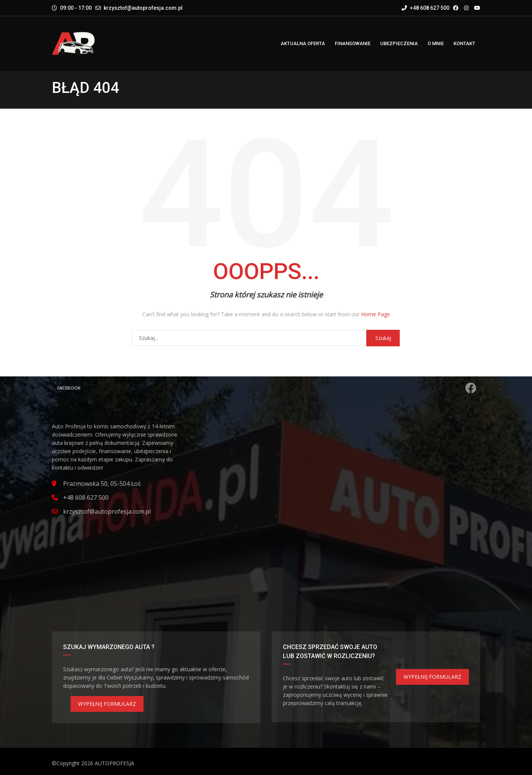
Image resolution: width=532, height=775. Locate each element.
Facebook (267, 388)
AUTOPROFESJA (114, 763)
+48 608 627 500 (425, 8)
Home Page (376, 314)
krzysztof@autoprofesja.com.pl (143, 8)
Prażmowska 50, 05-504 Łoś (102, 484)
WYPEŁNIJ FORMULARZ (107, 704)
